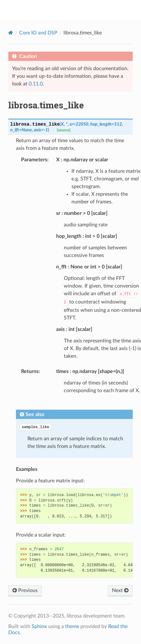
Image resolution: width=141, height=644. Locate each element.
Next (120, 590)
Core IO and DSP (38, 33)
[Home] (11, 33)
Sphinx (39, 626)
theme (72, 626)
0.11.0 (36, 84)
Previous (25, 590)
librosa (75, 10)
